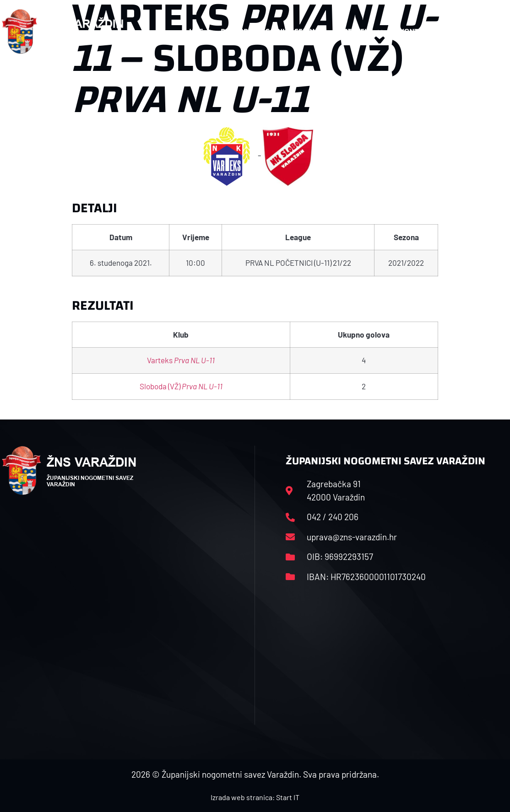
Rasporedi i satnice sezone (271, 31)
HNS (196, 31)
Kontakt (420, 32)
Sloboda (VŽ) (181, 386)
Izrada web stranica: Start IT (255, 797)
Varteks (181, 360)
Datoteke (361, 32)
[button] (491, 32)
